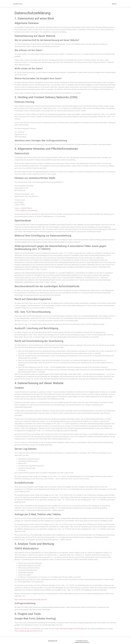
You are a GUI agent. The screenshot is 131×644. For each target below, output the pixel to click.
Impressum (51, 641)
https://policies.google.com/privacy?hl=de (29, 631)
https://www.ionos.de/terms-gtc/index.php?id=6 (31, 600)
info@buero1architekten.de (29, 210)
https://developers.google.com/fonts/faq (69, 629)
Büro (114, 4)
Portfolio (18, 4)
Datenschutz (83, 641)
